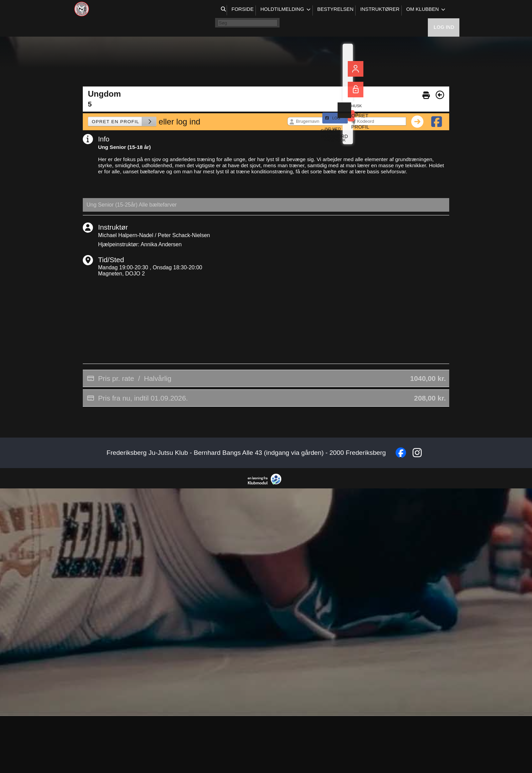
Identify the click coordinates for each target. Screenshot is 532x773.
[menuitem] (83, 10)
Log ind (444, 10)
